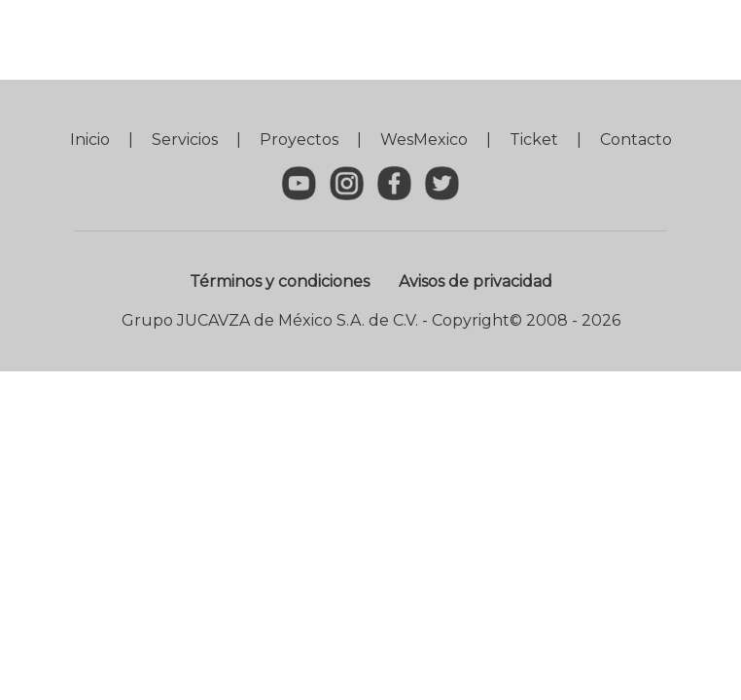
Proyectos (299, 140)
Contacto (636, 140)
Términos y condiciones (280, 281)
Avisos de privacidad (476, 281)
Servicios (185, 140)
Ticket (534, 140)
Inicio (90, 140)
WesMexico (424, 140)
